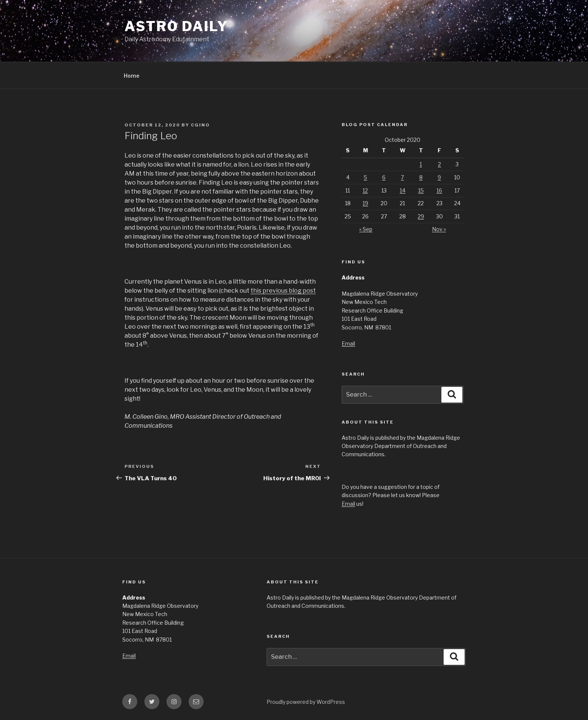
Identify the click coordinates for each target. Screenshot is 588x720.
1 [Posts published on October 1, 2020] (421, 164)
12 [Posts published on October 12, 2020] (365, 190)
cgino (200, 125)
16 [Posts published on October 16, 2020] (439, 190)
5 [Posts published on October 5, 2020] (365, 177)
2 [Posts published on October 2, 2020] (439, 164)
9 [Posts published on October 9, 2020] (439, 177)
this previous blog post (283, 291)
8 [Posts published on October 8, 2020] (421, 177)
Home (132, 76)
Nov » (439, 229)
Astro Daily (176, 26)
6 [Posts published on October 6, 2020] (384, 177)
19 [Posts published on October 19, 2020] (365, 203)
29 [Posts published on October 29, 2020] (421, 216)
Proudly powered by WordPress (306, 702)
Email (348, 343)
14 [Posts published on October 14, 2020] (403, 190)
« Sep (366, 229)
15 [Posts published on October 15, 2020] (421, 190)
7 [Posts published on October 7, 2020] (402, 177)
